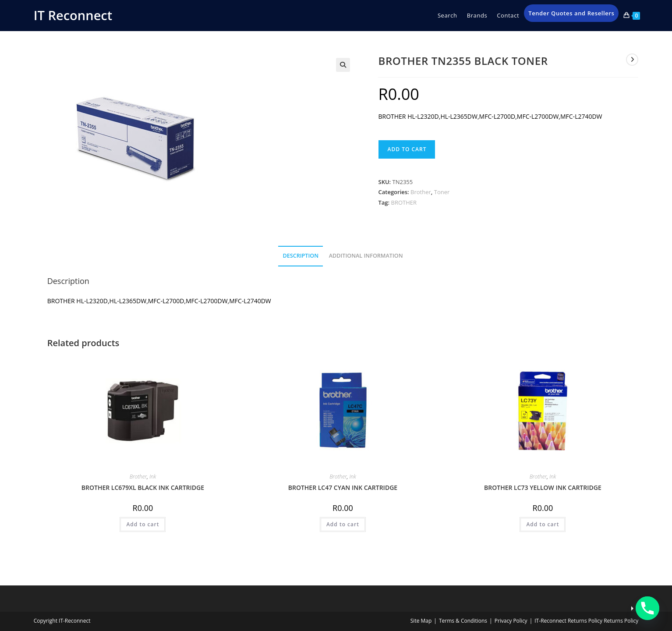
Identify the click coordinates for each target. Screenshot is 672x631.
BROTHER (404, 202)
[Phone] (647, 608)
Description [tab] (301, 256)
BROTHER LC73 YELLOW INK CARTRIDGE (543, 487)
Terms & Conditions (463, 621)
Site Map (421, 621)
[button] (343, 65)
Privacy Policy (511, 621)
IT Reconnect (73, 15)
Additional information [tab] (366, 256)
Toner (442, 192)
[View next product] (632, 60)
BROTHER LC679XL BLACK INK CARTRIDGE (143, 487)
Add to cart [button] (143, 524)
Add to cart (407, 149)
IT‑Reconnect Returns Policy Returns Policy (586, 621)
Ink (153, 477)
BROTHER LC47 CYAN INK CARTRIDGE (343, 487)
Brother (421, 192)
